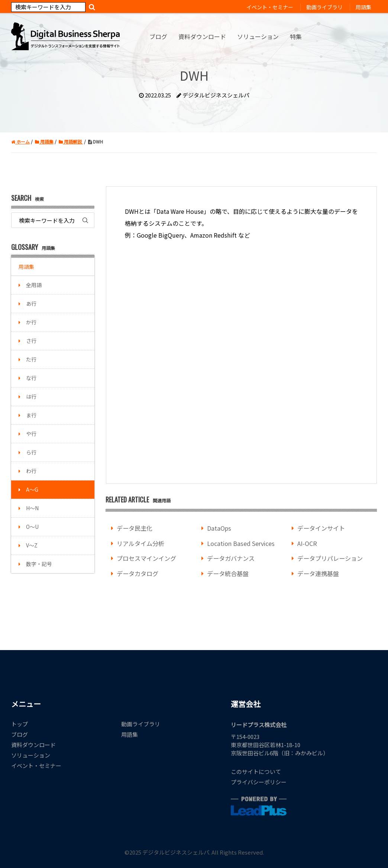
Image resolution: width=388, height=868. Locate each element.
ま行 (31, 415)
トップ (20, 724)
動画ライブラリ (141, 724)
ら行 (31, 452)
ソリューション (31, 755)
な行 (31, 378)
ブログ (20, 734)
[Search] (48, 7)
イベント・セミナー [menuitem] (270, 7)
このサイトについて (256, 771)
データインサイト (321, 528)
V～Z (32, 545)
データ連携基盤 (318, 573)
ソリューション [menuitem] (258, 36)
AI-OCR (307, 543)
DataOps (219, 528)
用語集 (26, 267)
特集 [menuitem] (296, 36)
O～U (32, 527)
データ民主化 (135, 528)
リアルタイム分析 (140, 543)
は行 (31, 396)
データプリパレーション (330, 558)
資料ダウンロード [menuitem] (202, 36)
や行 (31, 434)
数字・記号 (39, 564)
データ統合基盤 (228, 573)
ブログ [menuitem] (158, 36)
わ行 (31, 471)
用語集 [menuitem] (363, 7)
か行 (31, 322)
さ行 (31, 341)
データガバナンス (231, 558)
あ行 (31, 303)
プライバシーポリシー (259, 782)
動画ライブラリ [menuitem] (324, 7)
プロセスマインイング (146, 558)
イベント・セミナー (36, 766)
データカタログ (138, 573)
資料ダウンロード (33, 745)
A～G (32, 489)
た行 (31, 359)
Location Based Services (241, 543)
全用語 (34, 285)
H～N (32, 508)
